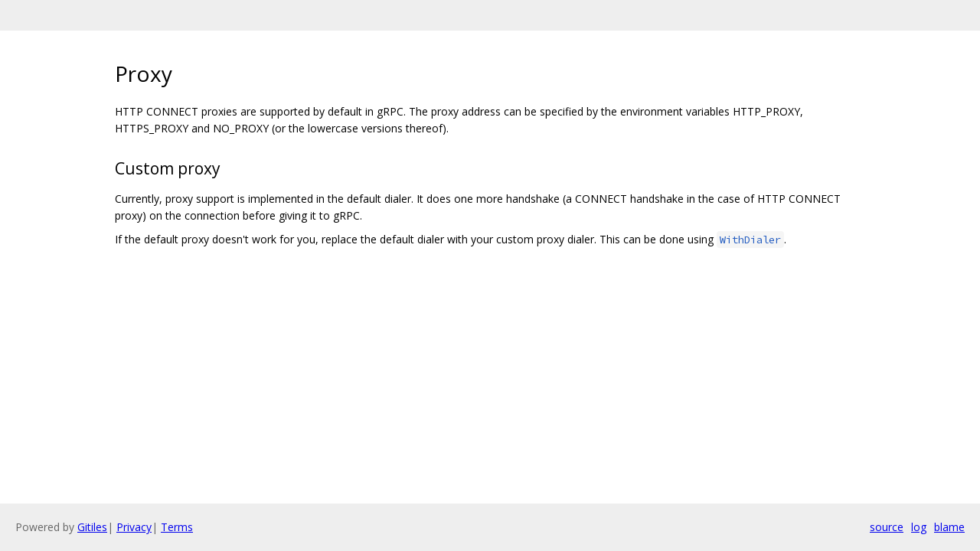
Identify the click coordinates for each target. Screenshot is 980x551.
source (887, 527)
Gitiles (92, 527)
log (919, 527)
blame (949, 527)
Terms (177, 527)
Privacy (134, 527)
